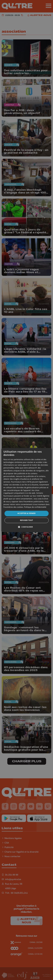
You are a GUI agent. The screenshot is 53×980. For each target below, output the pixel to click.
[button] (26, 527)
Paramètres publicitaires (34, 502)
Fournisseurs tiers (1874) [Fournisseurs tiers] (21, 482)
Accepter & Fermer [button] (26, 513)
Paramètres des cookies (13, 507)
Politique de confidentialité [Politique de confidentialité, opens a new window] (35, 507)
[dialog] (26, 490)
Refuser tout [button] (26, 520)
